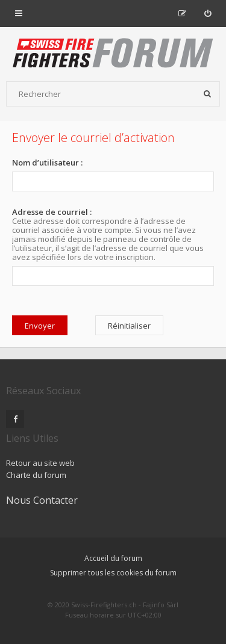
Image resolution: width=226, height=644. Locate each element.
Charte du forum (36, 475)
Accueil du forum (113, 558)
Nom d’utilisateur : (47, 163)
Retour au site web (40, 463)
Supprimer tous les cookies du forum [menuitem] (113, 573)
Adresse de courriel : (52, 212)
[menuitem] (208, 13)
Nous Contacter (42, 500)
